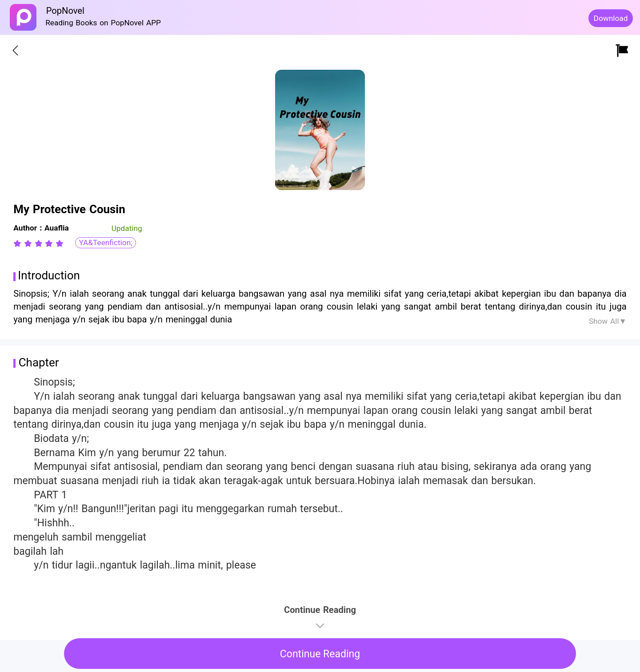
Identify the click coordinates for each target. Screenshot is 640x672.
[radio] (19, 243)
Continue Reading (320, 654)
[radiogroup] (38, 243)
